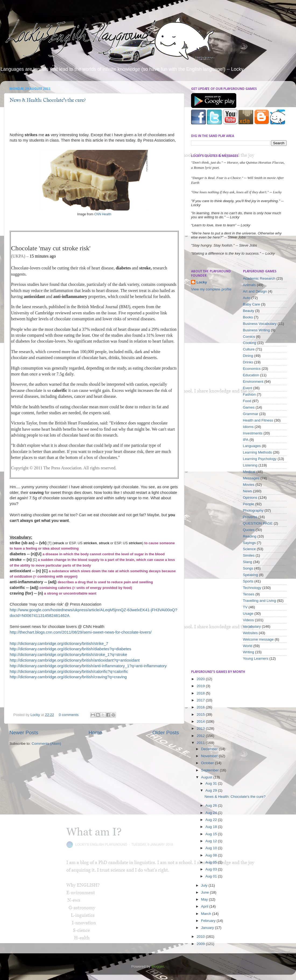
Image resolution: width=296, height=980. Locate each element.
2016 (201, 707)
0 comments (69, 715)
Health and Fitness (258, 420)
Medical (249, 472)
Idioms (248, 427)
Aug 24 (212, 813)
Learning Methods (258, 452)
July (205, 885)
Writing (249, 652)
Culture (249, 349)
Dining (248, 356)
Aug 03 (212, 869)
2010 (201, 937)
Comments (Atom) (47, 744)
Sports (248, 581)
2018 (201, 693)
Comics (249, 337)
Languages (252, 446)
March (207, 914)
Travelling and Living (260, 601)
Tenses (249, 594)
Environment (253, 382)
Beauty (249, 311)
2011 (201, 743)
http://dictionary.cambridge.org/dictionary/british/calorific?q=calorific (69, 672)
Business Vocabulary (260, 324)
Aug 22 (212, 820)
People (249, 504)
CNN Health (103, 214)
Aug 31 (212, 783)
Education (251, 375)
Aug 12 (212, 841)
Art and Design (255, 291)
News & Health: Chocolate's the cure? (48, 101)
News (248, 491)
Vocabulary (252, 626)
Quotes (249, 530)
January (208, 928)
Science (249, 549)
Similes (249, 555)
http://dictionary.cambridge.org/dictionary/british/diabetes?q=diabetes (70, 649)
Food (247, 401)
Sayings (249, 543)
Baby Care (252, 304)
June (205, 892)
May (205, 899)
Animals (249, 285)
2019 (201, 686)
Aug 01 (212, 876)
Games (249, 407)
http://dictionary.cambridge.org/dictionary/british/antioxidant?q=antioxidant (75, 660)
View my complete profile (211, 289)
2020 (201, 679)
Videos (249, 620)
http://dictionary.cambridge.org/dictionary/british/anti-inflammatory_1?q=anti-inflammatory (88, 666)
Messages (251, 478)
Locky (36, 715)
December (210, 749)
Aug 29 (212, 790)
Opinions (250, 498)
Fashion (249, 394)
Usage (248, 614)
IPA (246, 440)
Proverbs (250, 517)
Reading (250, 536)
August (207, 777)
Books (248, 317)
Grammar (251, 414)
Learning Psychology (260, 459)
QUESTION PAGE (258, 523)
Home (95, 733)
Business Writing (256, 330)
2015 (201, 714)
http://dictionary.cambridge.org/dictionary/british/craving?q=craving (68, 677)
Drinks (248, 362)
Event (248, 388)
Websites (250, 633)
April (205, 906)
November (210, 756)
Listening (250, 465)
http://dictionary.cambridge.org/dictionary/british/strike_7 (59, 644)
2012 (201, 736)
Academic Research (259, 278)
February (209, 921)
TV (245, 607)
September (210, 770)
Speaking (251, 575)
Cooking (250, 343)
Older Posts (166, 733)
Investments (253, 433)
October (208, 763)
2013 (201, 728)
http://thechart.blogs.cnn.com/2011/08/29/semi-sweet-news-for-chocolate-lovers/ (81, 632)
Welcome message (258, 639)
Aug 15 (212, 834)
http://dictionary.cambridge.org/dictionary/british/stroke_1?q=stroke (68, 655)
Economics (252, 369)
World (248, 646)
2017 (201, 700)
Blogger (158, 966)
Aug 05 (212, 862)
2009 (201, 944)
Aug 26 (212, 805)
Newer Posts (24, 733)
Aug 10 (212, 848)
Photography (253, 510)
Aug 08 (212, 855)
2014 (201, 721)
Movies (249, 485)
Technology (252, 588)
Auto (247, 298)
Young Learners (256, 658)
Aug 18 (212, 827)
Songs (248, 568)
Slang (248, 562)
